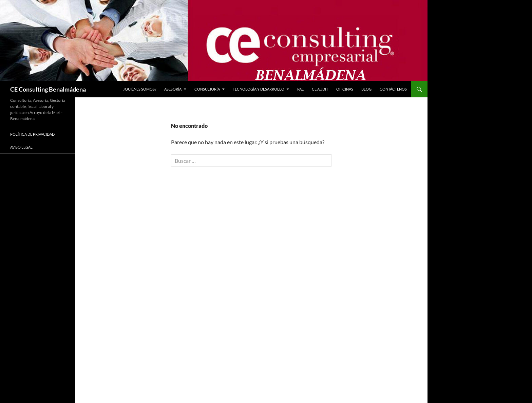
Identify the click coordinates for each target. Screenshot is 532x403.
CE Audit (320, 89)
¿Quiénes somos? (140, 89)
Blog (366, 89)
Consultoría (207, 89)
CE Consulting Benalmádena (48, 89)
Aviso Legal (21, 147)
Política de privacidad (32, 134)
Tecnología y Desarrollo (259, 89)
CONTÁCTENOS (393, 89)
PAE (300, 89)
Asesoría (173, 89)
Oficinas (345, 89)
